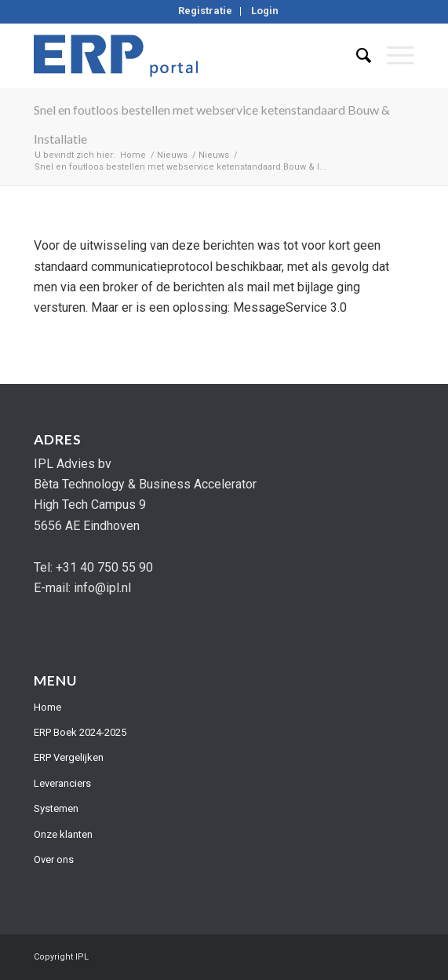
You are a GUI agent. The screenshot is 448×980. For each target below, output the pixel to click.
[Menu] (393, 56)
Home (47, 707)
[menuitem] (206, 11)
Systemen (56, 808)
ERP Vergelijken (69, 757)
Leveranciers (62, 783)
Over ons (54, 859)
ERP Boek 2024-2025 (80, 732)
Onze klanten (63, 834)
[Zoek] (356, 56)
